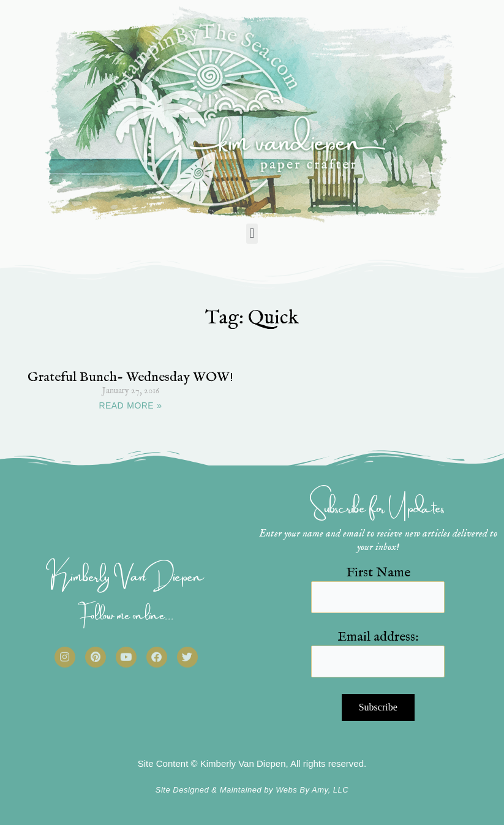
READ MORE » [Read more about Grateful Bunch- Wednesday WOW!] (131, 405)
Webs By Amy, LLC (312, 790)
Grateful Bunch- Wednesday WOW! (130, 377)
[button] (252, 234)
